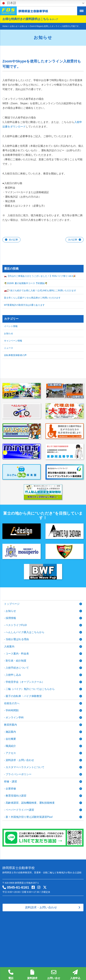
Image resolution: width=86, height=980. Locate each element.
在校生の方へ (12, 703)
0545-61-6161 (18, 887)
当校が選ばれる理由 (17, 639)
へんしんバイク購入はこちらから (25, 632)
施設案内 (11, 732)
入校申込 (75, 975)
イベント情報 (11, 326)
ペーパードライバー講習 (20, 810)
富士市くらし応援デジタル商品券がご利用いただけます (32, 298)
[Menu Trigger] (82, 11)
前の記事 (13, 240)
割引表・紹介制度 (16, 661)
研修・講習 (10, 782)
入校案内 (9, 646)
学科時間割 (12, 710)
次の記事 (73, 240)
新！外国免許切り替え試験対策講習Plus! (29, 817)
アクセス (11, 753)
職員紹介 (11, 746)
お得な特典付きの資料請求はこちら (30, 19)
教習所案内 (10, 725)
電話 (11, 975)
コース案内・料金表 (17, 654)
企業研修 (11, 789)
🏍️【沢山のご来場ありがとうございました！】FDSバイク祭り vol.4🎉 (40, 276)
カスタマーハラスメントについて (25, 767)
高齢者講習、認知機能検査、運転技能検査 (30, 803)
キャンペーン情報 (13, 341)
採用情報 (11, 618)
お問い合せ (54, 975)
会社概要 (11, 739)
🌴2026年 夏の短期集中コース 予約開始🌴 (26, 283)
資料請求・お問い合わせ (20, 760)
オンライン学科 (15, 717)
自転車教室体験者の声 (15, 355)
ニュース (9, 348)
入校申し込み (13, 675)
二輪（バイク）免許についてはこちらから (30, 689)
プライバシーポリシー (19, 774)
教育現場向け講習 (16, 796)
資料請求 (32, 975)
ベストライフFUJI (16, 625)
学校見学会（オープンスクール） (25, 682)
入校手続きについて (17, 668)
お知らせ (9, 333)
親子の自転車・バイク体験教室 (24, 696)
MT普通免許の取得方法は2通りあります (24, 305)
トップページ (12, 604)
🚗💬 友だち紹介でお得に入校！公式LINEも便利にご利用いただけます (40, 290)
